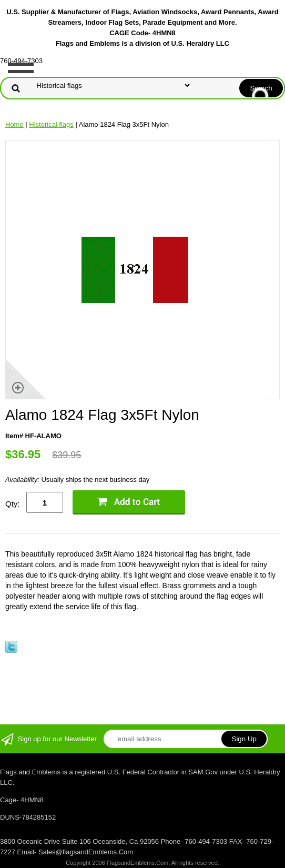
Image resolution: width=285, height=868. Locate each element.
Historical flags (51, 124)
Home (14, 124)
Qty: (13, 504)
